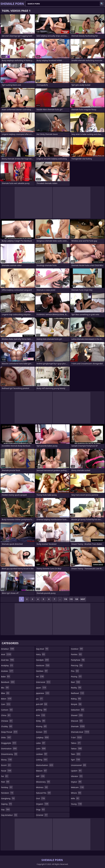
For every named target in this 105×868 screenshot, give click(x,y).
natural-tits (44, 793)
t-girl (76, 737)
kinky (41, 721)
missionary (43, 782)
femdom (7, 793)
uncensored (79, 765)
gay (6, 809)
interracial (43, 682)
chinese (7, 721)
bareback (8, 682)
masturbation (45, 765)
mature (42, 771)
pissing (76, 676)
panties (76, 654)
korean (42, 732)
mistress (42, 787)
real (76, 682)
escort (6, 765)
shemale (78, 726)
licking (42, 760)
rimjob (76, 704)
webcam (77, 787)
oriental (42, 815)
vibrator (77, 776)
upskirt (76, 771)
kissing (42, 726)
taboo (76, 743)
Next (83, 599)
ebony (7, 760)
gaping (7, 804)
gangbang (8, 798)
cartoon (7, 710)
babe (6, 676)
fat (5, 776)
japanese (43, 693)
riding (76, 699)
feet (5, 782)
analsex (7, 671)
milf (41, 776)
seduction (78, 710)
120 (77, 599)
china (6, 715)
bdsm (6, 699)
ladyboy (43, 737)
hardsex (42, 671)
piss (75, 671)
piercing (77, 665)
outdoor (77, 649)
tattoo (76, 749)
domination (9, 749)
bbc (5, 688)
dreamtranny (9, 754)
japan (41, 688)
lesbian (42, 754)
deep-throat (9, 732)
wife (75, 798)
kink (41, 715)
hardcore (43, 665)
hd (40, 676)
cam (6, 704)
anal (6, 654)
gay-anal (42, 649)
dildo (6, 737)
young (76, 804)
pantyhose (78, 660)
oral (41, 798)
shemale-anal (80, 732)
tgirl (76, 760)
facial (6, 771)
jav (40, 699)
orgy (41, 809)
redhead (78, 693)
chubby (7, 726)
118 (66, 599)
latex (41, 743)
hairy (41, 654)
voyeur (76, 782)
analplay (7, 665)
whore (76, 793)
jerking (42, 710)
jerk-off (42, 704)
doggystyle (9, 743)
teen (76, 754)
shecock (77, 721)
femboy (7, 787)
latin (41, 749)
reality (76, 688)
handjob (43, 660)
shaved (77, 715)
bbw (5, 693)
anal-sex (8, 660)
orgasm (42, 804)
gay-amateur (9, 815)
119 (71, 599)
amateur (8, 649)
